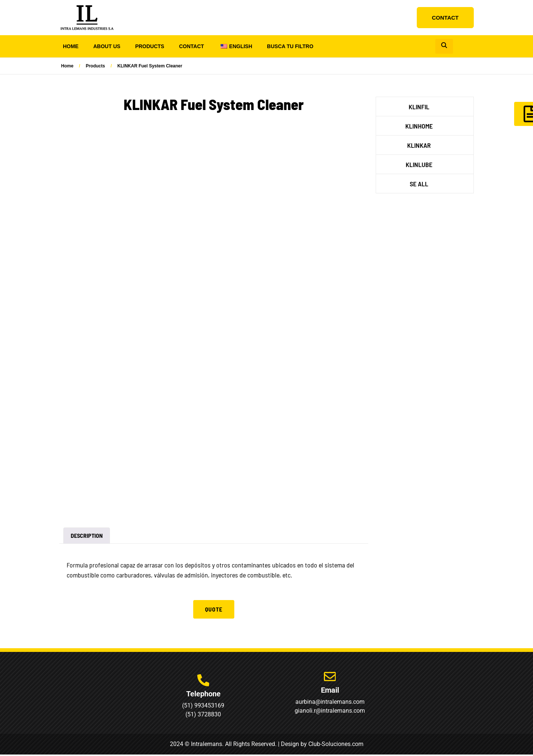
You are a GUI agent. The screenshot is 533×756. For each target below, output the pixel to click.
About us (107, 46)
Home (71, 46)
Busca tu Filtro (290, 46)
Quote (214, 609)
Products (150, 46)
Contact (192, 46)
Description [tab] (87, 535)
